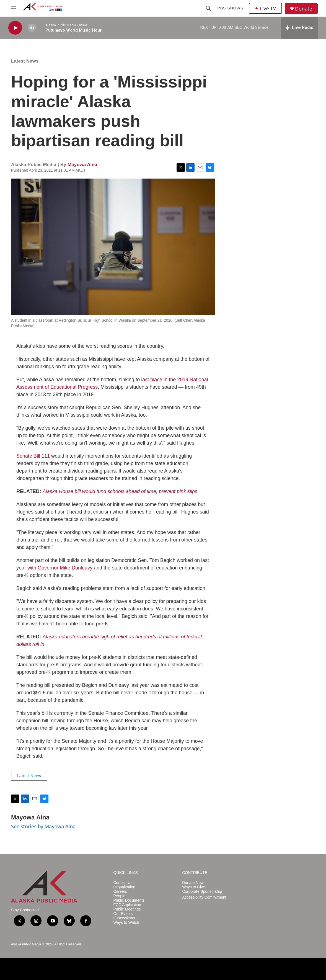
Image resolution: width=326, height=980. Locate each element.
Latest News (25, 61)
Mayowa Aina (82, 165)
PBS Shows (230, 8)
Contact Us (123, 883)
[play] (15, 28)
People (119, 896)
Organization (124, 887)
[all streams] (299, 28)
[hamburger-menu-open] (14, 8)
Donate (304, 9)
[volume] (32, 28)
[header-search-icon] (208, 8)
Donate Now (193, 883)
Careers (120, 892)
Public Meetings (127, 909)
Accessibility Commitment (204, 897)
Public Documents (129, 900)
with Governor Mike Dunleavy (60, 568)
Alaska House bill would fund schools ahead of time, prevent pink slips (120, 491)
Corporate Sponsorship (202, 892)
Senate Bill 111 (33, 456)
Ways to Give (194, 887)
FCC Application (127, 905)
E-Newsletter (124, 918)
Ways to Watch (126, 923)
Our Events (123, 914)
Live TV (265, 8)
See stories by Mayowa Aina (43, 826)
